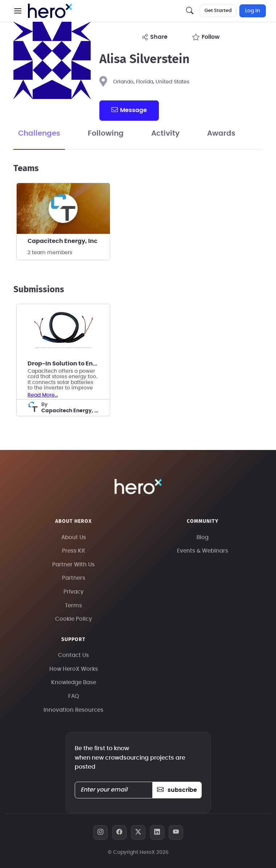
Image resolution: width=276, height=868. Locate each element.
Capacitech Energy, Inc (63, 241)
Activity (165, 133)
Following (106, 133)
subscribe (177, 790)
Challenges (39, 133)
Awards (221, 133)
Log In (253, 11)
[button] (18, 11)
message (129, 110)
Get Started (218, 11)
